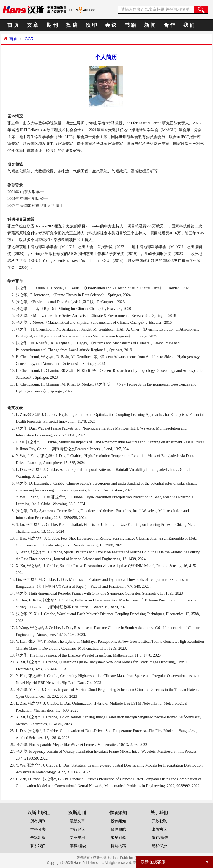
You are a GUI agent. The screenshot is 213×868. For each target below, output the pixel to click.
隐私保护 (159, 846)
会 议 (111, 25)
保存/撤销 (160, 837)
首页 (13, 39)
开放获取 (159, 821)
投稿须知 (118, 821)
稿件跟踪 (118, 829)
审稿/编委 (78, 846)
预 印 (91, 25)
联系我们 (38, 846)
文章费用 (77, 837)
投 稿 (72, 25)
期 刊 (52, 25)
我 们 (189, 25)
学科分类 (38, 829)
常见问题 (118, 837)
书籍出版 (38, 837)
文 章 (33, 25)
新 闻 (150, 25)
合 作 (169, 25)
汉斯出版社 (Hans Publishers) (115, 858)
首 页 (13, 25)
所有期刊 (38, 821)
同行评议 (77, 829)
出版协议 (159, 829)
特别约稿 (118, 846)
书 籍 (130, 25)
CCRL (30, 39)
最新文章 (77, 821)
